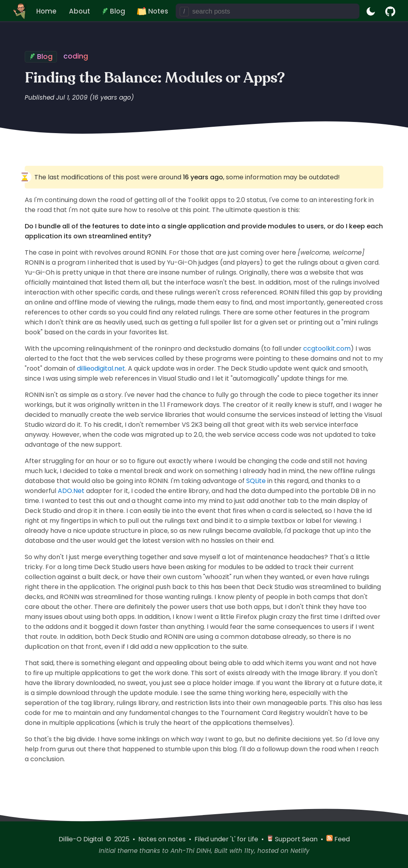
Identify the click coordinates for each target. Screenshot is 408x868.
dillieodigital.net (101, 368)
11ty (249, 851)
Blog (45, 57)
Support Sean (293, 839)
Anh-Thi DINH (191, 851)
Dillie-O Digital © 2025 (95, 839)
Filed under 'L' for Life (227, 839)
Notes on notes (163, 839)
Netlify (300, 851)
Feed (338, 839)
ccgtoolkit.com (327, 349)
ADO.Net (71, 491)
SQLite (256, 481)
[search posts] (274, 11)
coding (76, 56)
